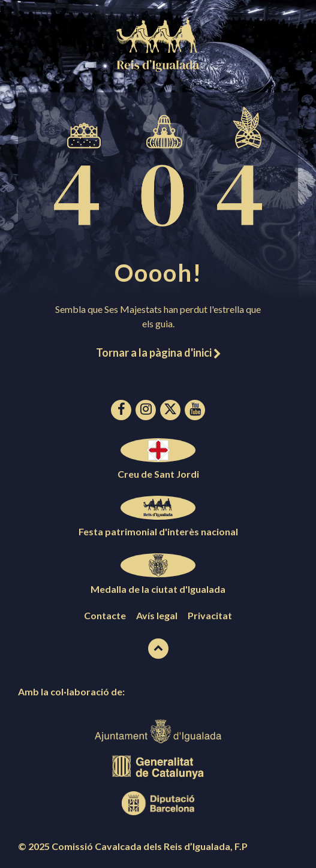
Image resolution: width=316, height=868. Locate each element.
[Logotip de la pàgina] (158, 68)
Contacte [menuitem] (105, 615)
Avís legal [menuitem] (157, 615)
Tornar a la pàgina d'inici (158, 352)
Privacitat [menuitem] (210, 615)
